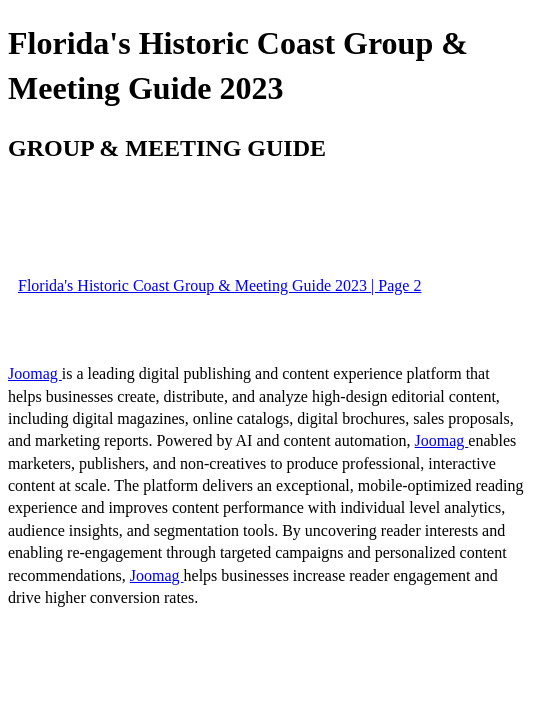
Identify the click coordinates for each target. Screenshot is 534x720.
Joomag (35, 373)
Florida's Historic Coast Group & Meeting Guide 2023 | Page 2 (219, 285)
